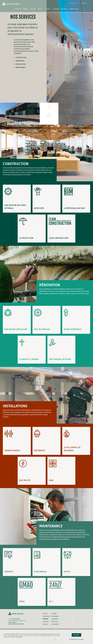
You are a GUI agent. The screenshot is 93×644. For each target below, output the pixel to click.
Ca (70, 3)
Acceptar (76, 635)
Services (46, 619)
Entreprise (18, 9)
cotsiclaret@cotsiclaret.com (17, 621)
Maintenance (21, 68)
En (75, 3)
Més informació (18, 637)
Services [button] (25, 9)
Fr (77, 3)
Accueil (45, 614)
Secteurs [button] (33, 9)
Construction (21, 58)
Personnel (56, 9)
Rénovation (20, 61)
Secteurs (46, 622)
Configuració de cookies (76, 639)
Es (72, 3)
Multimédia (55, 624)
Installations (21, 64)
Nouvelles (55, 622)
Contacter (84, 3)
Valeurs (48, 9)
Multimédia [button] (64, 9)
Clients (40, 9)
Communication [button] (74, 9)
